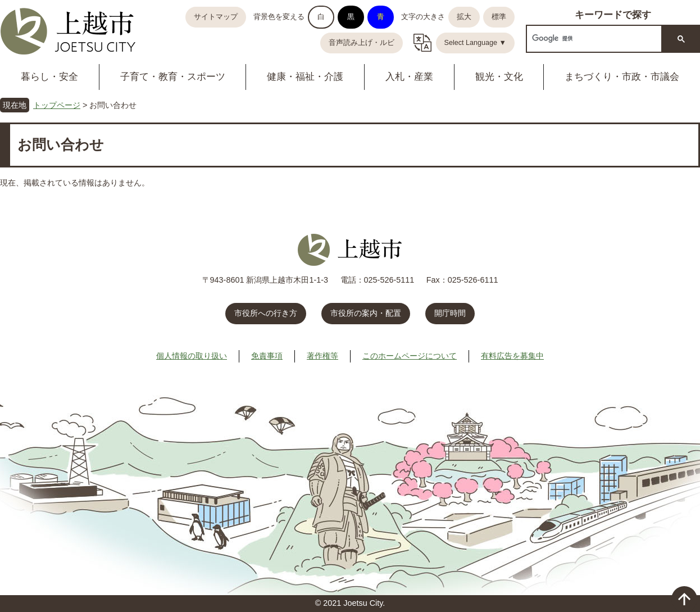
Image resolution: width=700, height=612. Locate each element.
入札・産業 (409, 77)
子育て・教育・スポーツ (173, 77)
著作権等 (322, 356)
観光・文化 (499, 77)
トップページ (57, 105)
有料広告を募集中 (512, 356)
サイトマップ (216, 17)
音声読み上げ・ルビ (362, 43)
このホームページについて (410, 356)
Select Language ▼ (476, 43)
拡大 (464, 17)
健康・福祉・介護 (305, 77)
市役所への (266, 313)
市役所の (366, 313)
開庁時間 (450, 313)
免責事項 (267, 356)
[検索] (593, 38)
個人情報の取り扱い (192, 356)
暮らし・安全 (49, 77)
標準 (499, 17)
